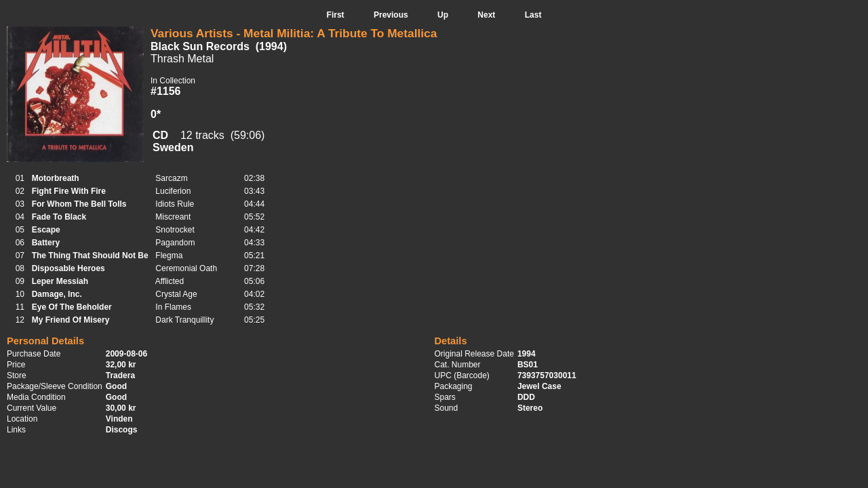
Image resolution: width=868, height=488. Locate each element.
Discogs (122, 430)
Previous (391, 15)
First (336, 15)
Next (486, 15)
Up (443, 15)
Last (533, 15)
